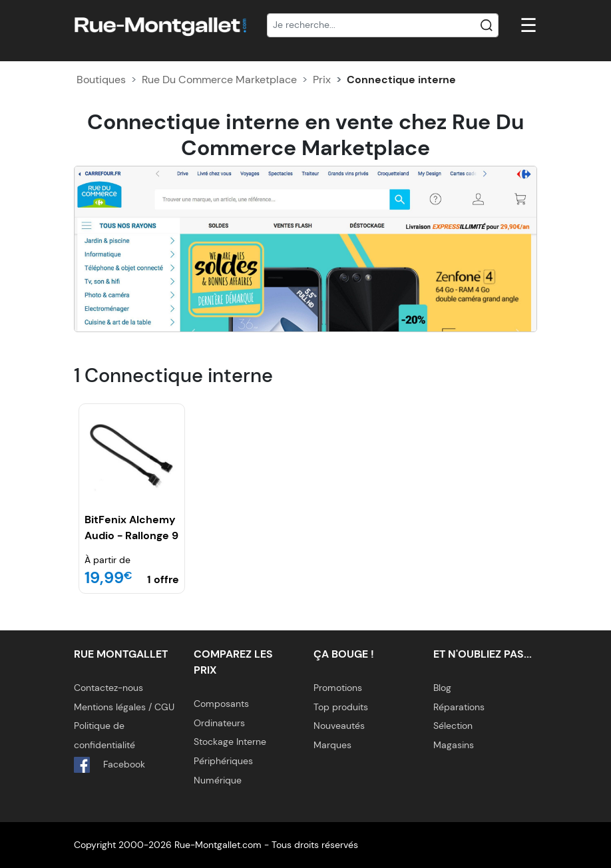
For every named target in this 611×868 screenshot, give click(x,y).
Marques (332, 745)
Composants (221, 704)
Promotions (338, 688)
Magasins (454, 745)
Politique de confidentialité (104, 735)
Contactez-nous (108, 688)
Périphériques (223, 761)
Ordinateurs (219, 723)
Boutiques (101, 80)
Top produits (341, 707)
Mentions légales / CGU (124, 707)
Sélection (453, 726)
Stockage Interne (230, 742)
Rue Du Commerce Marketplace (219, 80)
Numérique (218, 780)
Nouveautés (339, 726)
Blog (442, 688)
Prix (322, 80)
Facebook (109, 765)
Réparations (459, 707)
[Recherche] (383, 25)
